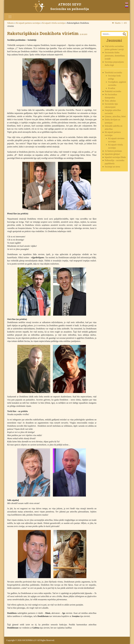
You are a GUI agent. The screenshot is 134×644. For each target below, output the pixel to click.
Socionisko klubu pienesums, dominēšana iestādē (115, 56)
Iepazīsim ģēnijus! (113, 154)
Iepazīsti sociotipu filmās (115, 157)
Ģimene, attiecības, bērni (115, 116)
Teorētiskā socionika (113, 72)
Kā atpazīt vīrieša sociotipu (54, 23)
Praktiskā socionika (113, 91)
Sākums (11, 23)
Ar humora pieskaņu (113, 151)
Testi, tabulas (110, 101)
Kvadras (112, 88)
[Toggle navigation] (10, 17)
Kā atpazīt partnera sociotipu (28, 23)
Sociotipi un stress (112, 167)
